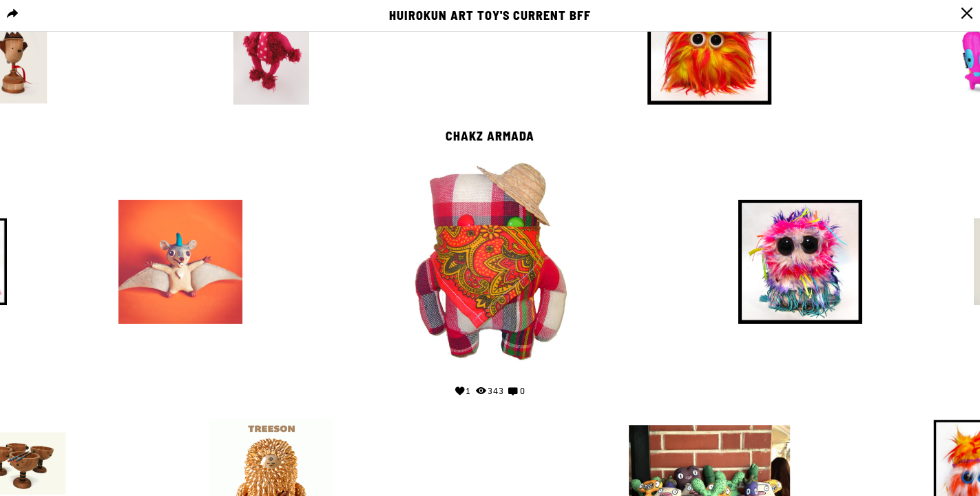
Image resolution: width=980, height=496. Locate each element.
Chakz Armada (490, 136)
